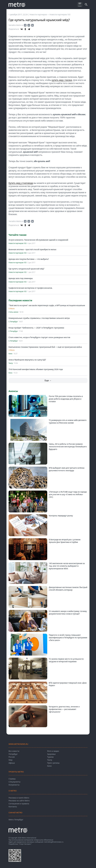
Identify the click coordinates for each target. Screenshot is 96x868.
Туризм (50, 757)
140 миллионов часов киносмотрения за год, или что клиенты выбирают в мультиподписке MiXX (67, 566)
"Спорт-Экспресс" (25, 844)
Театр (11, 363)
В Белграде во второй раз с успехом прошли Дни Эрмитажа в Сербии (65, 541)
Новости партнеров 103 (60, 14)
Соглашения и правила (19, 804)
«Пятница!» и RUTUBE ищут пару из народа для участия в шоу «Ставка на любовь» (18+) (68, 494)
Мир (11, 760)
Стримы (12, 779)
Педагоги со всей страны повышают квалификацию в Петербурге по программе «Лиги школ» (68, 638)
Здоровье (51, 754)
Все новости (14, 751)
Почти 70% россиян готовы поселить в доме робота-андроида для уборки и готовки (66, 399)
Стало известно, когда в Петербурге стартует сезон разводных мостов (39, 337)
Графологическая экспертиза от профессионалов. (30, 288)
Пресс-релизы (53, 763)
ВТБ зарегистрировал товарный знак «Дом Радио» (68, 684)
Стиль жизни (13, 312)
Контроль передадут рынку (61, 516)
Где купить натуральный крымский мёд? (26, 269)
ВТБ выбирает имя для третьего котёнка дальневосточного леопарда (67, 469)
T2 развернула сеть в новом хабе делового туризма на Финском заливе (68, 421)
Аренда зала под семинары (21, 278)
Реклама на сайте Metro (19, 801)
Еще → (48, 380)
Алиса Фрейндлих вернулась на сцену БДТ (27, 360)
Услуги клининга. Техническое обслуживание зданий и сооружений (38, 240)
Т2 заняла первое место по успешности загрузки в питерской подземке (66, 660)
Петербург (13, 754)
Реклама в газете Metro (19, 798)
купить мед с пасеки (62, 80)
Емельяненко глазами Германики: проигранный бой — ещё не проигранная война (45, 347)
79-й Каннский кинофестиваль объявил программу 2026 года (36, 369)
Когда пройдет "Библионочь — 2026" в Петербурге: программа (36, 328)
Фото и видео (53, 751)
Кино (10, 354)
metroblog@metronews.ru (54, 842)
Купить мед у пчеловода (21, 183)
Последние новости (20, 300)
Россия (12, 757)
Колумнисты (14, 785)
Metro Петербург (16, 820)
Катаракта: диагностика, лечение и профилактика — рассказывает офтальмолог (64, 709)
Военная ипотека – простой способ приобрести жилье (32, 249)
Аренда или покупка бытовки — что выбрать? (29, 259)
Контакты (13, 807)
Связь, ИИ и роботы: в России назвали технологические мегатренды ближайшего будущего (68, 447)
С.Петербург (13, 322)
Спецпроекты (14, 782)
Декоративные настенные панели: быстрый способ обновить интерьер (68, 589)
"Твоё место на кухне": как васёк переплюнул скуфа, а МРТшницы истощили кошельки (47, 305)
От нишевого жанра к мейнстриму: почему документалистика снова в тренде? (68, 612)
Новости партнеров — (39, 14)
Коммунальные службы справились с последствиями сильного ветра (39, 318)
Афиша (12, 763)
